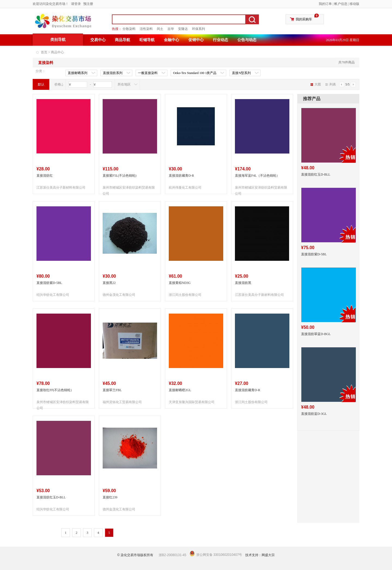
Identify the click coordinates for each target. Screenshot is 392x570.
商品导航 (122, 40)
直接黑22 (109, 283)
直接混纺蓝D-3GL (314, 414)
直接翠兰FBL (112, 390)
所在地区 (124, 84)
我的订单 (325, 4)
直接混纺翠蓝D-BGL (316, 334)
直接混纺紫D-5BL (49, 283)
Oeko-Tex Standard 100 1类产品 (195, 73)
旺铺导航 (147, 40)
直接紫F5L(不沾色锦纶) (120, 176)
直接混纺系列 (113, 73)
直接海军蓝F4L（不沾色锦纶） (257, 176)
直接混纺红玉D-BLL (51, 497)
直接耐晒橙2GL (180, 390)
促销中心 (196, 40)
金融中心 (171, 40)
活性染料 (146, 29)
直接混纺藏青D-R (181, 176)
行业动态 (220, 40)
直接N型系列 (241, 73)
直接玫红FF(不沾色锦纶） (55, 390)
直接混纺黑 (243, 283)
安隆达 (183, 29)
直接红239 (110, 497)
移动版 (354, 4)
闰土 (160, 29)
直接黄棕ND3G (180, 283)
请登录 (76, 4)
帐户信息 (341, 4)
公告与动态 (247, 40)
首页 (44, 52)
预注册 (88, 4)
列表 (331, 84)
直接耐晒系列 (78, 73)
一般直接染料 (148, 73)
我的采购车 (304, 19)
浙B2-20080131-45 (172, 555)
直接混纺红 (45, 176)
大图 (316, 84)
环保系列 (198, 29)
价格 (58, 84)
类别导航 (58, 40)
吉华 (171, 29)
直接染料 (46, 63)
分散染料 (129, 29)
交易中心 (98, 40)
